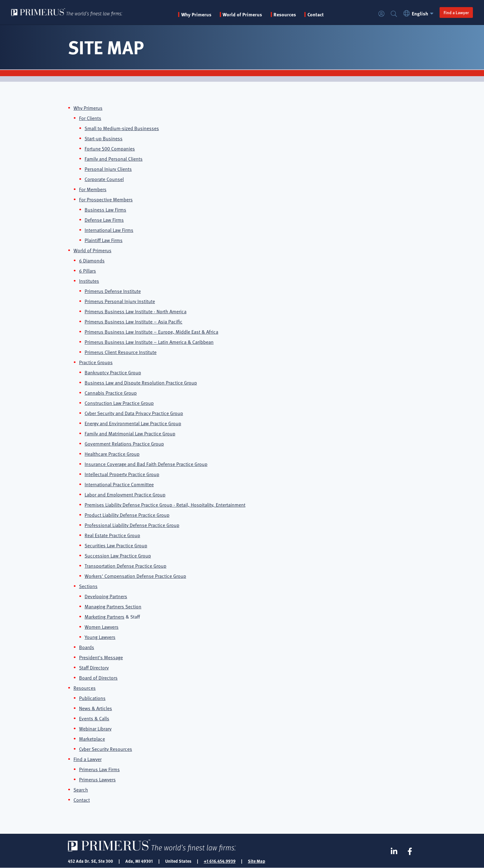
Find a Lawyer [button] (456, 12)
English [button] (419, 14)
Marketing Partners (104, 616)
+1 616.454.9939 (220, 861)
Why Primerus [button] (196, 14)
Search (394, 14)
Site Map (257, 861)
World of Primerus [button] (243, 14)
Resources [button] (285, 14)
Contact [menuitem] (316, 14)
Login (382, 14)
